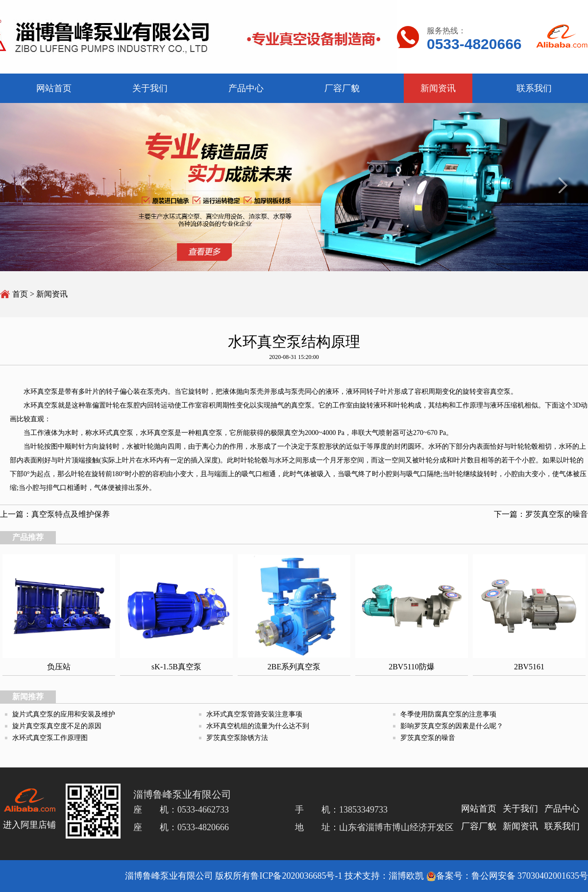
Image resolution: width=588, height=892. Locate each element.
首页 (20, 294)
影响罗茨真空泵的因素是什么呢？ (452, 726)
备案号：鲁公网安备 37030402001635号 (507, 876)
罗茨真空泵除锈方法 (237, 738)
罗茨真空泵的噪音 (557, 514)
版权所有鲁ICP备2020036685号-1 (279, 876)
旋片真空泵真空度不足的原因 (57, 726)
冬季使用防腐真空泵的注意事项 (448, 714)
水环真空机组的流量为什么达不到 (258, 726)
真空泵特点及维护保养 (71, 514)
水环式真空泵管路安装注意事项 (254, 714)
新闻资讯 (52, 294)
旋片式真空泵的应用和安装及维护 (64, 714)
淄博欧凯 (406, 876)
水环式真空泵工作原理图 (50, 738)
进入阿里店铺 (29, 825)
